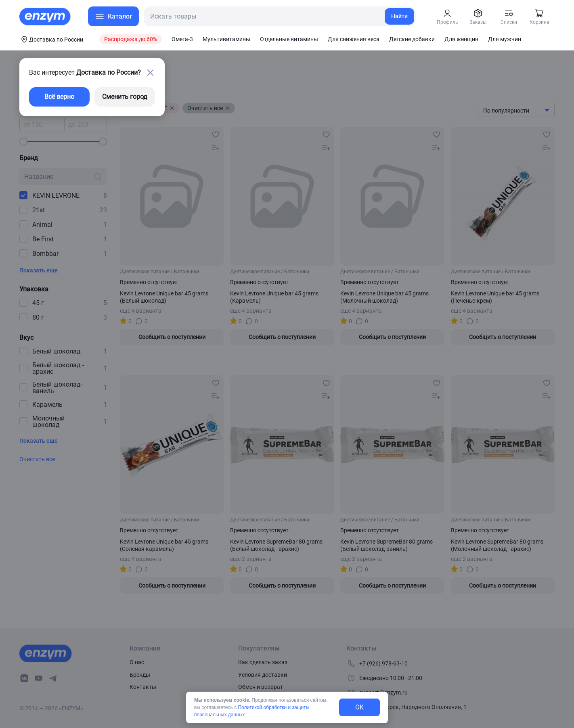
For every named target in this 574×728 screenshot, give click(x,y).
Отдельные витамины (289, 39)
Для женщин (461, 39)
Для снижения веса (354, 39)
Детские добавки (412, 39)
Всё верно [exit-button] (59, 97)
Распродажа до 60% (131, 39)
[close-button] (150, 73)
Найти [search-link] (399, 16)
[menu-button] (113, 16)
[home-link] (46, 17)
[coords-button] (51, 39)
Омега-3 (182, 39)
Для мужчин (505, 39)
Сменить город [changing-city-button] (125, 97)
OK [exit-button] (359, 707)
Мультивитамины (226, 39)
